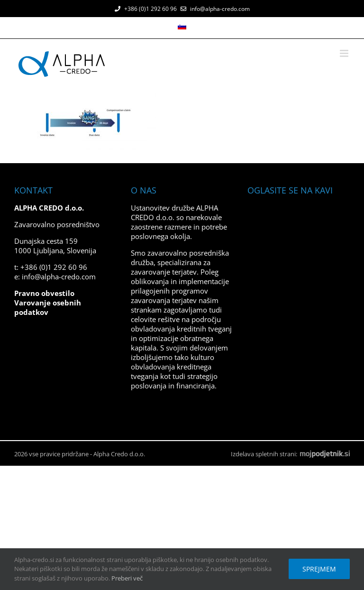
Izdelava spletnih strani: (290, 454)
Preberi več (127, 578)
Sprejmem (319, 569)
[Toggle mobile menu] (345, 53)
